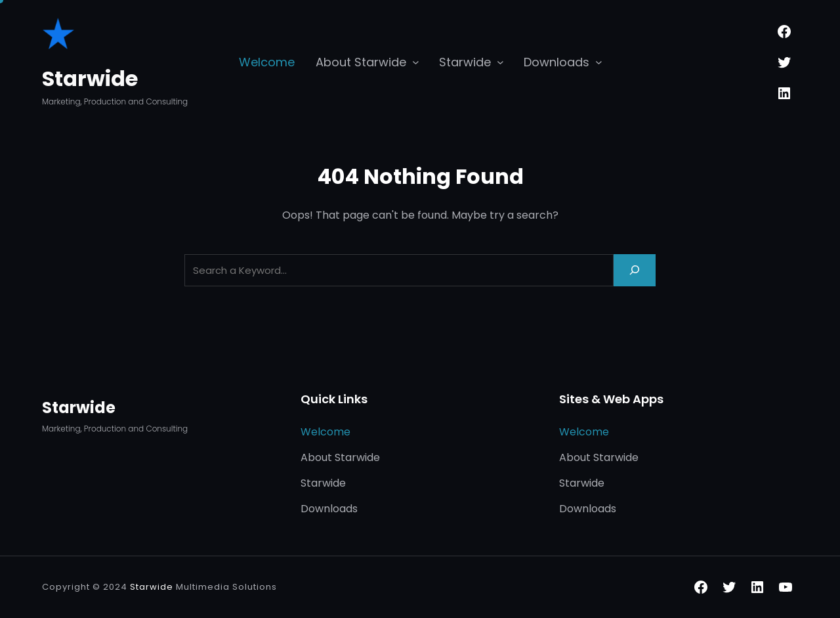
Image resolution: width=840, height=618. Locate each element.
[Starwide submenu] (500, 61)
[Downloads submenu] (599, 61)
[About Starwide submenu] (416, 61)
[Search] (635, 270)
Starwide (90, 78)
